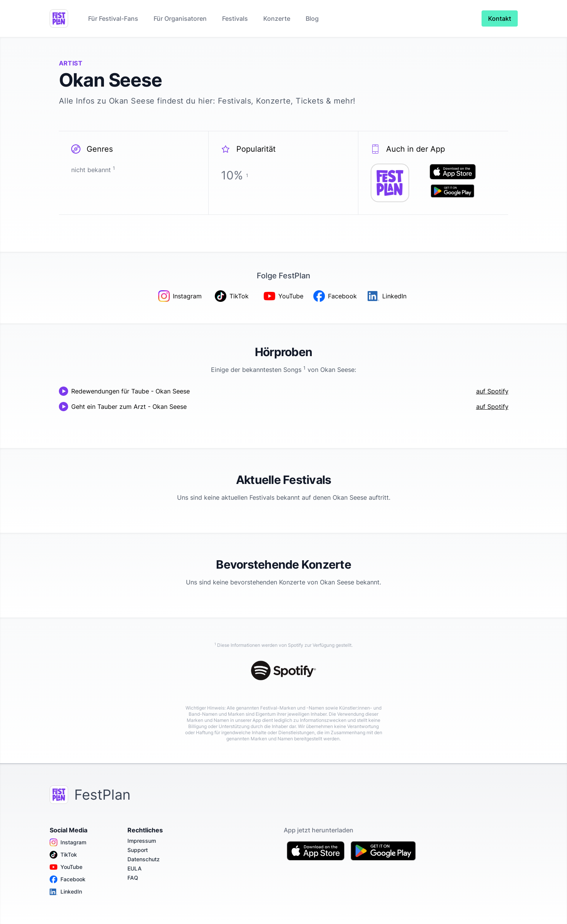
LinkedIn (66, 892)
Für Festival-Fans (113, 18)
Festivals (235, 18)
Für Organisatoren (180, 18)
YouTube (66, 867)
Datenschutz (144, 859)
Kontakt (500, 18)
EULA (135, 868)
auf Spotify (492, 391)
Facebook (68, 879)
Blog (312, 18)
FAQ (133, 878)
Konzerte (277, 18)
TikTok (63, 855)
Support (138, 850)
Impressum (142, 841)
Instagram (68, 842)
